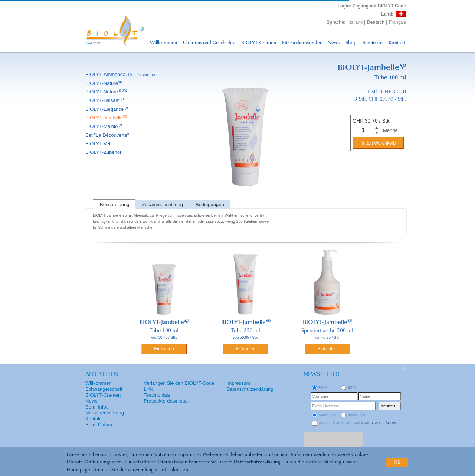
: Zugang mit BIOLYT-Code (372, 6)
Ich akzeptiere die (358, 423)
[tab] (114, 204)
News (334, 43)
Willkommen (163, 43)
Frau (322, 387)
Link (148, 389)
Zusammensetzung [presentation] (163, 204)
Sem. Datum (99, 425)
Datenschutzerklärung (257, 462)
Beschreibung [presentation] (115, 204)
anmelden (327, 415)
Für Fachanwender (302, 43)
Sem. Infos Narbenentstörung (105, 410)
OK (397, 463)
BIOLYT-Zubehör (104, 152)
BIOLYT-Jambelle (107, 118)
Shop (351, 43)
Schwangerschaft (104, 389)
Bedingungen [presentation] (210, 204)
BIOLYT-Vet (99, 144)
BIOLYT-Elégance (107, 109)
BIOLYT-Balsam (105, 100)
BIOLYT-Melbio (104, 126)
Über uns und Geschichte (209, 43)
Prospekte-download (166, 401)
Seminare (373, 43)
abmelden (356, 415)
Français (397, 22)
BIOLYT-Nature (104, 83)
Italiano (356, 22)
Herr (351, 387)
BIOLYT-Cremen (259, 43)
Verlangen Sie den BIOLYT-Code (179, 383)
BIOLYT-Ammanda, (121, 74)
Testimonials (157, 395)
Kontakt (397, 43)
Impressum (238, 383)
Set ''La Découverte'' (108, 135)
